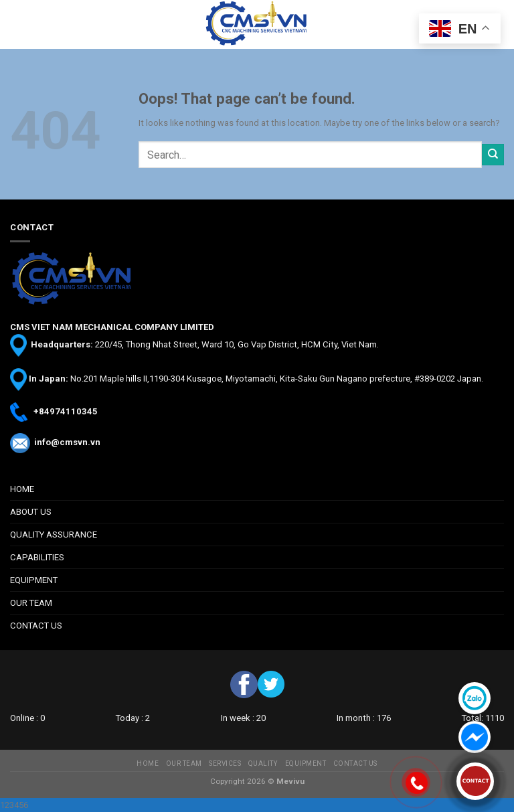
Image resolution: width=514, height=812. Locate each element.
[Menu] (17, 25)
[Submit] (493, 155)
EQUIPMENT (34, 580)
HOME (22, 489)
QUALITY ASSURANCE (54, 535)
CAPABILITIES (37, 557)
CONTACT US (36, 626)
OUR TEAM (31, 603)
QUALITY (263, 763)
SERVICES (225, 763)
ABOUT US (31, 512)
